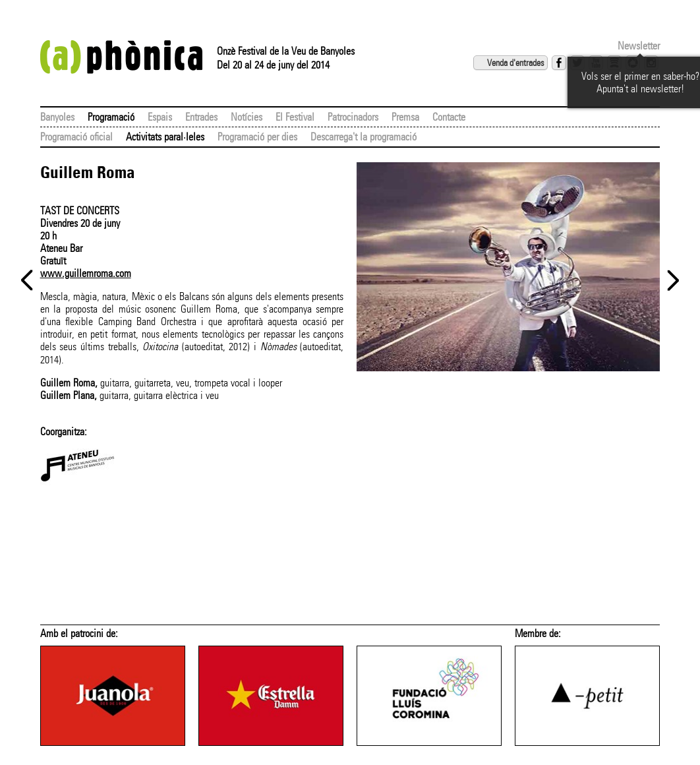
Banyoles (57, 117)
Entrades (201, 117)
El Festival (295, 117)
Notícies (247, 117)
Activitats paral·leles (165, 137)
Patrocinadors (353, 117)
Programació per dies (257, 137)
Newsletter (639, 46)
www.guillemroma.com (86, 273)
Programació (111, 117)
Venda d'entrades (515, 63)
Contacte (449, 117)
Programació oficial (76, 137)
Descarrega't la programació (364, 137)
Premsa (405, 117)
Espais (160, 117)
